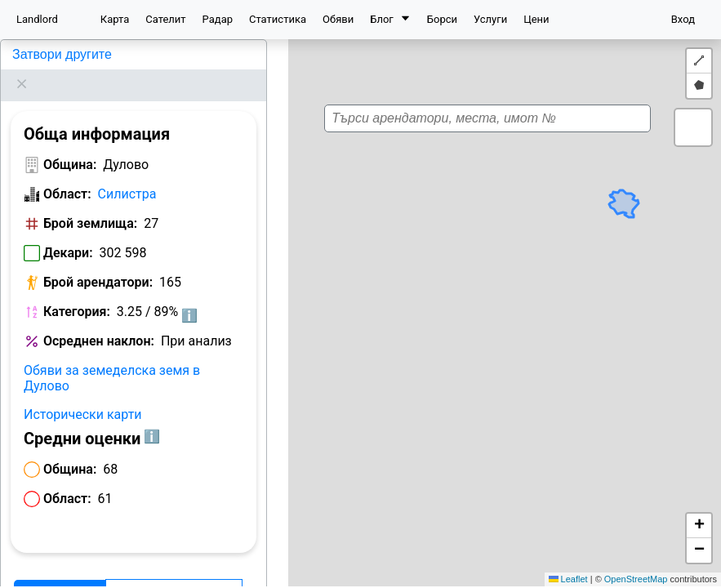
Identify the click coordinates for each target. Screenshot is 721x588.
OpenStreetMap (636, 579)
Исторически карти (83, 394)
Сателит (165, 19)
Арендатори (60, 573)
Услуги (490, 19)
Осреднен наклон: (99, 321)
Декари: (68, 232)
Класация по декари (174, 573)
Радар (218, 19)
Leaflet (568, 579)
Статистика (278, 19)
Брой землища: (90, 203)
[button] (504, 307)
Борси (442, 19)
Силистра (127, 174)
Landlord (37, 19)
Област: (67, 174)
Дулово (32, 54)
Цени (536, 19)
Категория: (77, 291)
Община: (70, 144)
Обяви (338, 19)
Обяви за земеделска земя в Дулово (112, 358)
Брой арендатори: (98, 262)
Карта (115, 19)
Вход (683, 19)
